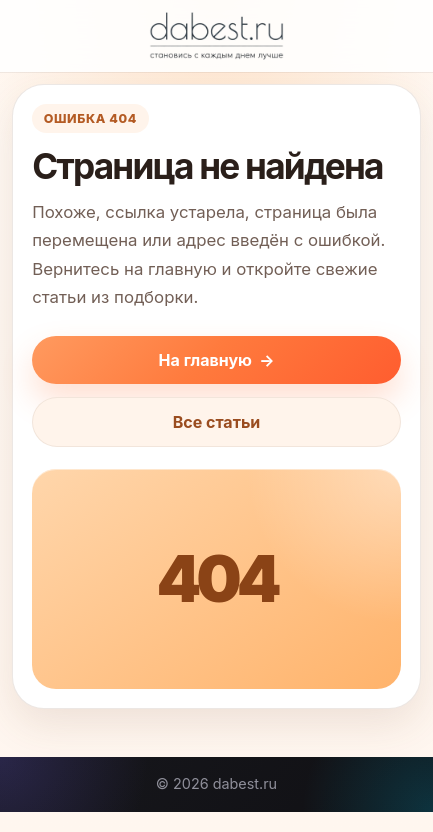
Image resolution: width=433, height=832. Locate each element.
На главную (217, 360)
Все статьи (217, 422)
